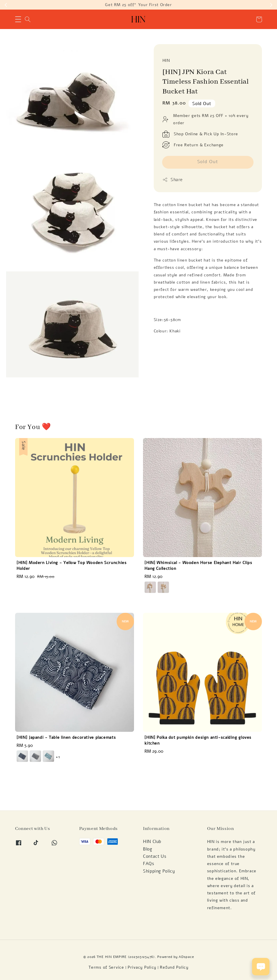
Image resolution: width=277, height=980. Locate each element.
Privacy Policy (142, 967)
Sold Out (208, 162)
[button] (18, 19)
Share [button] (173, 180)
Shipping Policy (159, 871)
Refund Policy (174, 967)
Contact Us (155, 856)
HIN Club (152, 842)
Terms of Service (106, 967)
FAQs (149, 864)
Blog (148, 849)
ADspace (186, 957)
